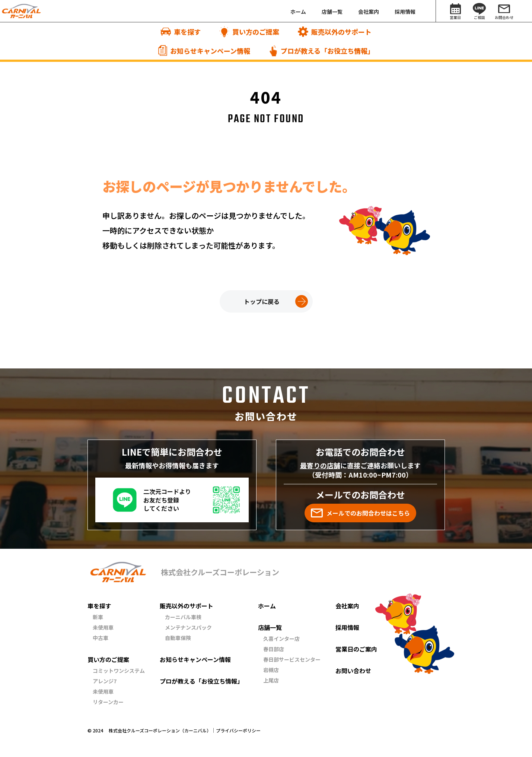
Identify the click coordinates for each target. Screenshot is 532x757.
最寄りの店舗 (320, 465)
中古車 (101, 638)
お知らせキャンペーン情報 (195, 659)
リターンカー (108, 702)
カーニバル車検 (183, 617)
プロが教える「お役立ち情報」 (201, 681)
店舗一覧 (270, 627)
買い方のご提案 (108, 659)
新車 (98, 617)
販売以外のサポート (187, 606)
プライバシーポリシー (238, 731)
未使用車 (103, 627)
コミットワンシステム (119, 671)
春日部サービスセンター (292, 659)
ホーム (267, 606)
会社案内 (347, 606)
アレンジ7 (105, 681)
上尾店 (271, 680)
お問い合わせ (353, 671)
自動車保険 (178, 638)
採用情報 (347, 627)
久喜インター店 (281, 639)
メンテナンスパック (188, 627)
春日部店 (274, 649)
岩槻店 (271, 670)
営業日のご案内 (356, 649)
